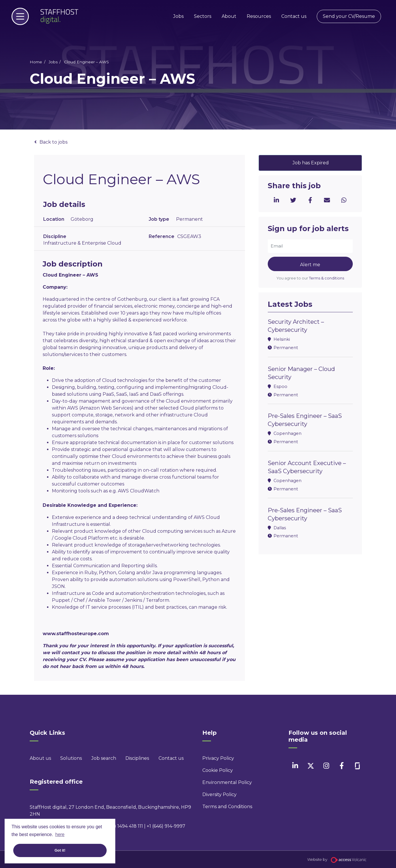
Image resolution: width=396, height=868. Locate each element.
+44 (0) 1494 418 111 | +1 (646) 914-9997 (143, 826)
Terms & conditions (327, 278)
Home (36, 62)
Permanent (189, 219)
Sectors (203, 16)
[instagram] (326, 766)
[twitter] (311, 766)
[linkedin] (295, 766)
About (229, 16)
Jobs (178, 16)
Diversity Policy (219, 794)
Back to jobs (53, 142)
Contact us (294, 16)
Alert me (310, 265)
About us (40, 758)
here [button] (60, 834)
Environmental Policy (227, 782)
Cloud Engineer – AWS (86, 62)
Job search (104, 758)
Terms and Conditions (227, 807)
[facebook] (342, 766)
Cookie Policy (218, 770)
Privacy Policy (218, 758)
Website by (337, 860)
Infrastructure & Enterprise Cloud (82, 243)
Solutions (71, 758)
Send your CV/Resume (349, 16)
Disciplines (137, 758)
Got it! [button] (60, 850)
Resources (259, 16)
